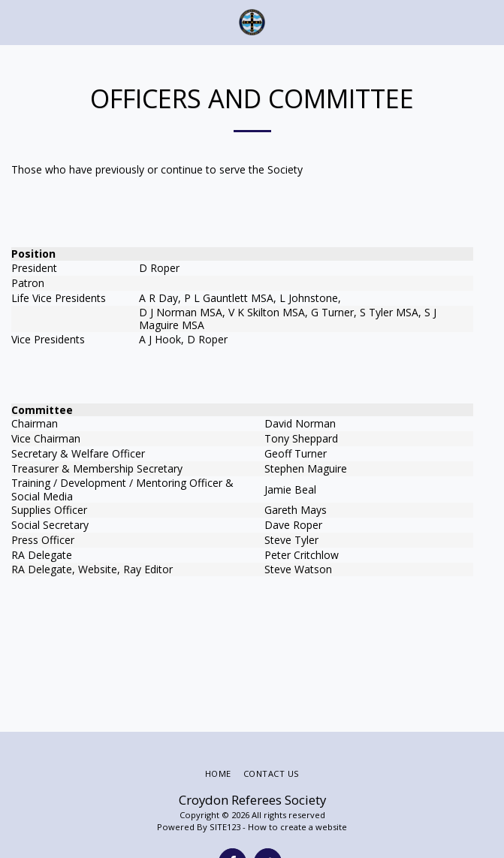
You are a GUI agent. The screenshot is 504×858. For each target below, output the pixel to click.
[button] (17, 21)
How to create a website (297, 827)
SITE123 (225, 827)
